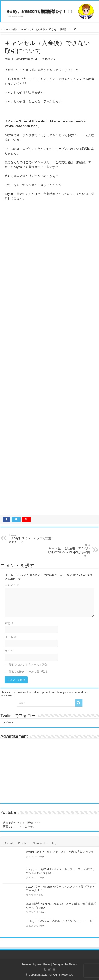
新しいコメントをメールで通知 (28, 665)
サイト (9, 651)
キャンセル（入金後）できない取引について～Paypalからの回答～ (68, 551)
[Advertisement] (49, 359)
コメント (12, 585)
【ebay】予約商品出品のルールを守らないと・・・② (59, 921)
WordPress (44, 964)
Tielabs (73, 964)
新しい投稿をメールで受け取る (28, 671)
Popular (23, 843)
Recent (8, 843)
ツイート (8, 723)
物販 (14, 29)
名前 (9, 623)
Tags (54, 843)
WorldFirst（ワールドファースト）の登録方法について (60, 852)
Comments (39, 843)
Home (4, 29)
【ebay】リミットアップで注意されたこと (31, 539)
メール (11, 637)
